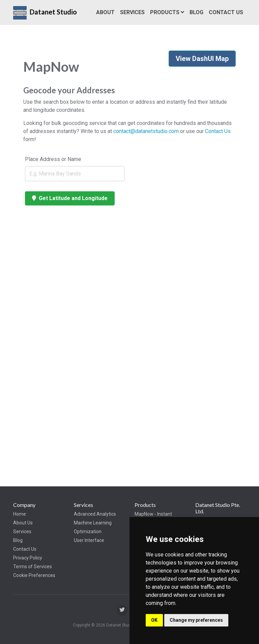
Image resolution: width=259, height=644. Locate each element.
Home (20, 514)
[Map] (75, 333)
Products (167, 12)
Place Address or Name (53, 159)
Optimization (88, 532)
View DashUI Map (202, 59)
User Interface (89, 540)
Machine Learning (93, 523)
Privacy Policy (28, 558)
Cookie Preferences (34, 575)
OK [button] (154, 620)
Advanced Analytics (95, 514)
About (105, 12)
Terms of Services (33, 567)
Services (132, 12)
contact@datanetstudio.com (146, 131)
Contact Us (226, 12)
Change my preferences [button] (196, 620)
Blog (196, 12)
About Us (23, 523)
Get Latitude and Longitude (70, 198)
